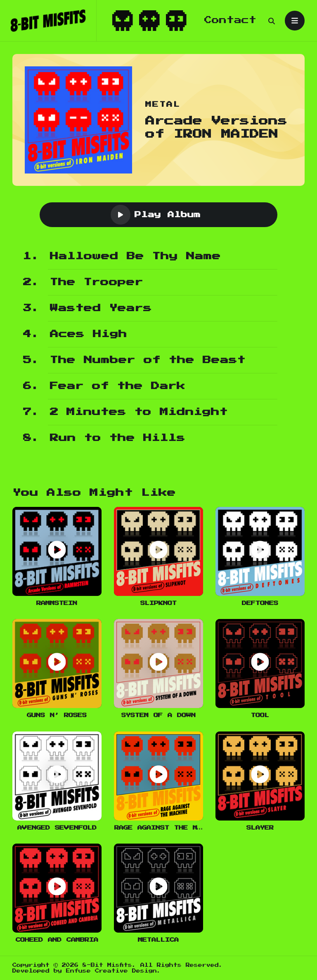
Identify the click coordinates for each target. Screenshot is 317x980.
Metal (163, 104)
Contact (230, 20)
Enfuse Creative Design (111, 971)
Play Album (156, 215)
